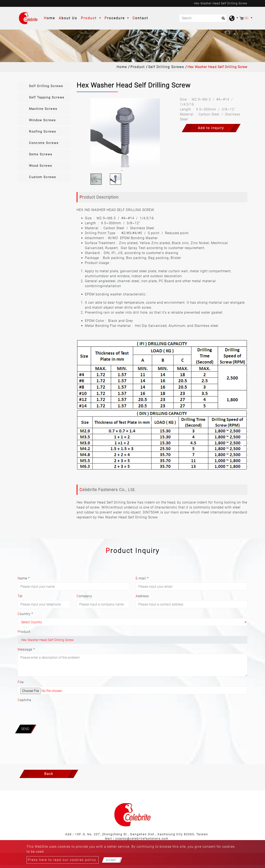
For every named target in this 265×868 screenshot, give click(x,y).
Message (26, 649)
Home (50, 18)
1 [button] (122, 170)
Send (25, 729)
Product (138, 67)
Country (25, 614)
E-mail (142, 578)
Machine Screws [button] (43, 109)
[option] (125, 133)
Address (142, 596)
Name (24, 578)
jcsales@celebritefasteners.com (142, 839)
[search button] (222, 20)
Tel (20, 596)
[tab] (44, 86)
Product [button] (90, 18)
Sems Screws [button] (41, 154)
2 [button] (128, 170)
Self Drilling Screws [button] (46, 86)
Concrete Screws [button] (44, 143)
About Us (68, 18)
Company (84, 596)
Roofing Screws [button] (43, 132)
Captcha (24, 700)
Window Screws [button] (42, 120)
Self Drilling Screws (166, 67)
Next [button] (167, 133)
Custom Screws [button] (43, 177)
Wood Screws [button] (41, 166)
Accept (111, 860)
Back (49, 774)
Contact (140, 18)
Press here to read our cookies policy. (63, 860)
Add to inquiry (211, 128)
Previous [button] (83, 133)
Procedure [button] (115, 18)
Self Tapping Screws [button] (47, 97)
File (21, 682)
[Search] (203, 18)
